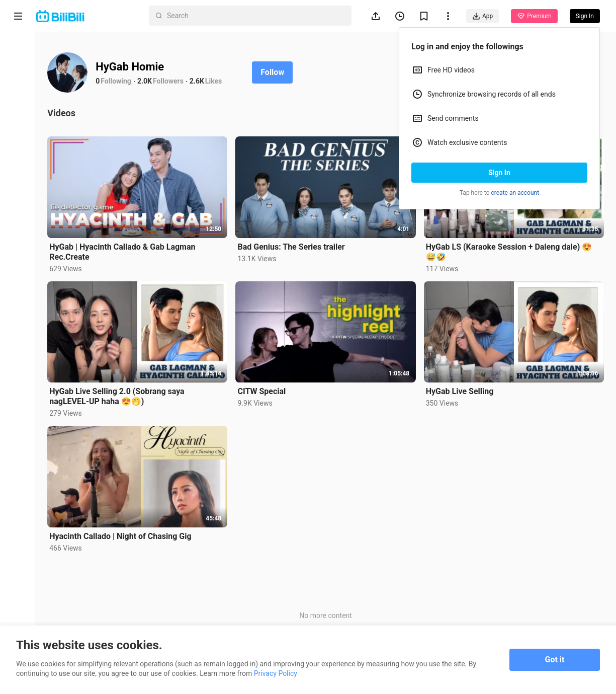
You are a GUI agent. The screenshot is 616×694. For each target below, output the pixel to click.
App (482, 16)
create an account (515, 193)
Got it (555, 660)
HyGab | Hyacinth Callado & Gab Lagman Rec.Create (123, 251)
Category (18, 212)
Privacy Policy (276, 673)
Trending (18, 174)
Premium (534, 16)
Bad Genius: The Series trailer (292, 246)
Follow (273, 72)
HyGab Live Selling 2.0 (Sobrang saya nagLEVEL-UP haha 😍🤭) (118, 396)
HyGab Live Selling (460, 391)
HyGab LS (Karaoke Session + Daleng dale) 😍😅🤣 (509, 251)
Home (18, 51)
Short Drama (18, 132)
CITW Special (262, 391)
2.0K (146, 81)
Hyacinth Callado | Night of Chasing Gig (121, 536)
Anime (18, 89)
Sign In (499, 173)
